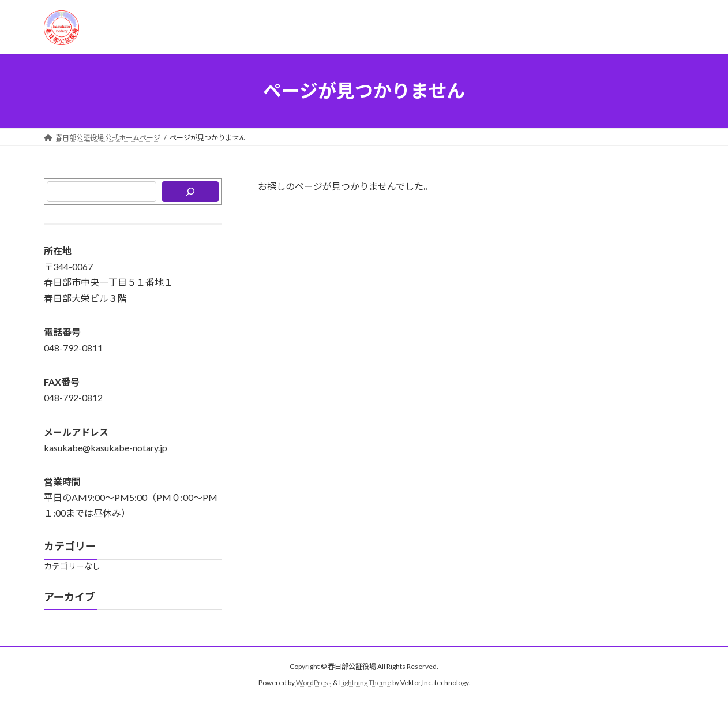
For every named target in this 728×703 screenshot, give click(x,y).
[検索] (190, 192)
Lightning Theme (365, 683)
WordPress (314, 683)
